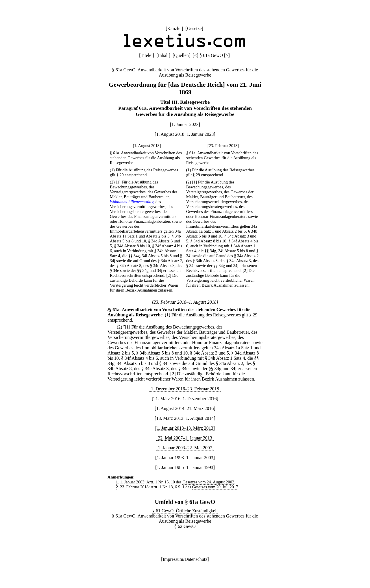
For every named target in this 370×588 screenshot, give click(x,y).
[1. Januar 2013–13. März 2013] (185, 428)
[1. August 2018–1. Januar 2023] (185, 134)
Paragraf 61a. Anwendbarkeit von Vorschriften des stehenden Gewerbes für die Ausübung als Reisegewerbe (185, 111)
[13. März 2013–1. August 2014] (185, 418)
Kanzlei (174, 28)
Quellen (181, 55)
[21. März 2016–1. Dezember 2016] (185, 399)
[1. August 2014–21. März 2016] (185, 408)
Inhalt (163, 55)
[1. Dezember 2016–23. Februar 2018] (185, 389)
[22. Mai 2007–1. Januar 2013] (185, 438)
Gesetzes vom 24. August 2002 (208, 482)
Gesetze (194, 28)
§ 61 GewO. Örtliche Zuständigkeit (185, 511)
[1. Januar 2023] (185, 124)
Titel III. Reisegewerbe (185, 102)
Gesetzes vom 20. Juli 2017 (215, 487)
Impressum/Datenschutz (185, 559)
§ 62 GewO (185, 526)
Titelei (147, 55)
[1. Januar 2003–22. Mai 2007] (185, 448)
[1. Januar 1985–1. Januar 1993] (185, 467)
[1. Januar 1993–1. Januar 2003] (185, 458)
